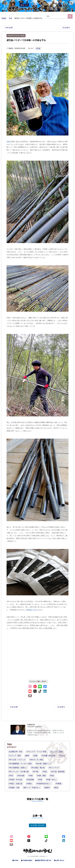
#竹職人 (29, 784)
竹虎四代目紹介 (28, 860)
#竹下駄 (36, 772)
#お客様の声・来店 (16, 752)
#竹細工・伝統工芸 (16, 784)
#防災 (56, 788)
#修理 (27, 756)
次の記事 (66, 28)
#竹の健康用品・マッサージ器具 (20, 764)
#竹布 (11, 776)
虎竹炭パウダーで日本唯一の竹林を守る (26, 40)
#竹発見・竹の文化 (16, 780)
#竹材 (31, 776)
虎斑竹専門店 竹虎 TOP (44, 860)
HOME (16, 860)
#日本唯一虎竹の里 (48, 756)
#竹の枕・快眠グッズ (43, 764)
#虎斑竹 (47, 788)
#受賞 (35, 756)
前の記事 (9, 28)
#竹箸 (40, 780)
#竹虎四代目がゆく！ (44, 784)
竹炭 (8, 142)
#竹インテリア (54, 768)
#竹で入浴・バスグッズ (17, 760)
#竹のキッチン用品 (36, 760)
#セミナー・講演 (56, 752)
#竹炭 (38, 48)
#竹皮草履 (30, 780)
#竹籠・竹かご (51, 780)
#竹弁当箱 (21, 776)
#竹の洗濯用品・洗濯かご (18, 768)
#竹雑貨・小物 (14, 788)
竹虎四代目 (31, 725)
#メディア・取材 (15, 756)
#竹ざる (62, 756)
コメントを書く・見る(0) (39, 681)
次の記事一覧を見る (37, 825)
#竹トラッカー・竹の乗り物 (19, 772)
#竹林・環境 (41, 776)
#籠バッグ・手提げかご (32, 788)
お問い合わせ (60, 860)
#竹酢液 (58, 784)
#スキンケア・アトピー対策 (36, 752)
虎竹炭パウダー (32, 610)
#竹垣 (45, 772)
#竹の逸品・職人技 (38, 768)
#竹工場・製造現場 (58, 772)
